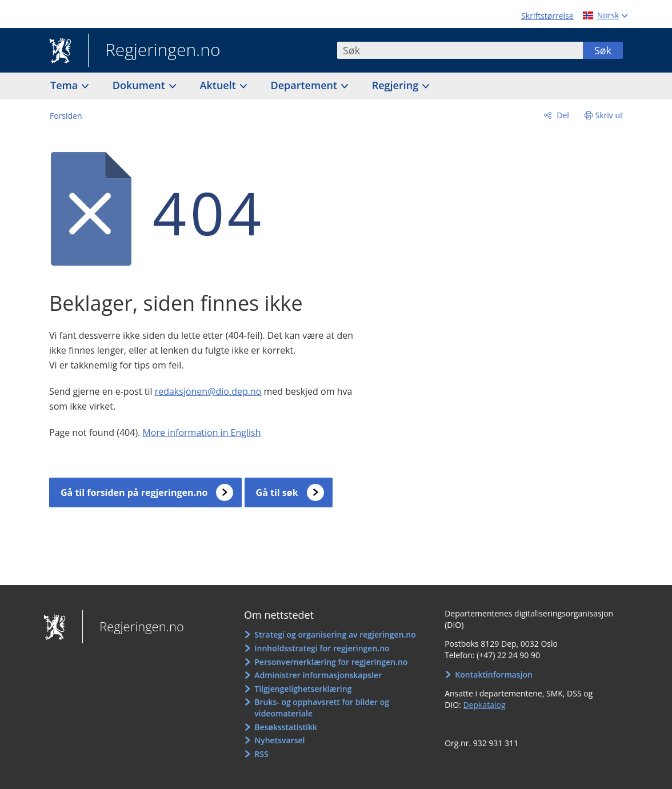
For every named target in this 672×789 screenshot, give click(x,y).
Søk (603, 50)
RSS (261, 754)
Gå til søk (277, 492)
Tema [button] (65, 85)
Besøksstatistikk (286, 727)
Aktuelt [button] (219, 85)
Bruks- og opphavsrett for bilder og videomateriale (322, 708)
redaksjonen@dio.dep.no (208, 391)
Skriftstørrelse (547, 16)
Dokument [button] (140, 85)
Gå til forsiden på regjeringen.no (134, 492)
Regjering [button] (397, 85)
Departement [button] (305, 85)
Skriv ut (609, 115)
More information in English (201, 432)
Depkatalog (484, 705)
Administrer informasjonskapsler (318, 675)
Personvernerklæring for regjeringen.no (331, 662)
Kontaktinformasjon (494, 674)
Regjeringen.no (154, 51)
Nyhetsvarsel (279, 740)
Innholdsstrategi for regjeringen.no (322, 648)
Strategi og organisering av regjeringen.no (335, 634)
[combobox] (460, 50)
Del (562, 115)
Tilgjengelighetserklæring (303, 689)
